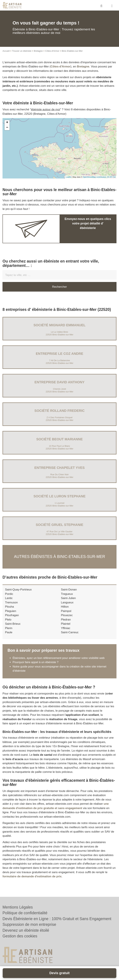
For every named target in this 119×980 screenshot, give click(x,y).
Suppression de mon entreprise (29, 924)
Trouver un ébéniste (22, 51)
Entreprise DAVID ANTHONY (60, 382)
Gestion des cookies (20, 936)
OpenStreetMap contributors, (95, 177)
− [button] (7, 128)
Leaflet (68, 177)
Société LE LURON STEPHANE (59, 496)
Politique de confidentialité (25, 913)
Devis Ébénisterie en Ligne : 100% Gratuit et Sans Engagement (57, 919)
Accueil (6, 51)
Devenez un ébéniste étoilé (26, 930)
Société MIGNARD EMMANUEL (60, 325)
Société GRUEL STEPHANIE (59, 525)
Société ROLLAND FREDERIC (59, 411)
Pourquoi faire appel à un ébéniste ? (35, 662)
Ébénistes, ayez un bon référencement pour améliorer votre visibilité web (59, 658)
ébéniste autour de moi (46, 109)
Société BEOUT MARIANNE (59, 439)
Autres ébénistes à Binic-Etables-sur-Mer (59, 557)
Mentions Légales (18, 907)
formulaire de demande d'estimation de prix (32, 876)
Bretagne (38, 51)
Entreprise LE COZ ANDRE (59, 354)
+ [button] (7, 123)
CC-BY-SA (111, 177)
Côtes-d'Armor (52, 51)
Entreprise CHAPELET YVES (60, 468)
